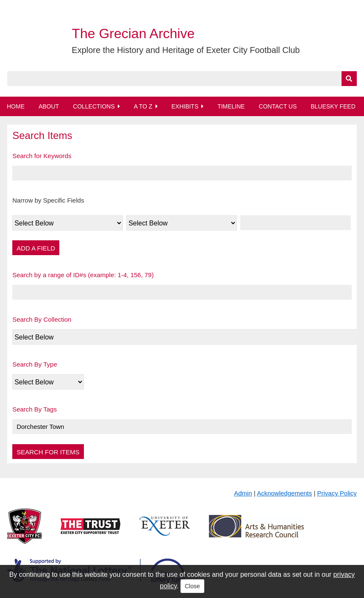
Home (16, 106)
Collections (94, 106)
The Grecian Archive (133, 33)
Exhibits (185, 106)
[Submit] (349, 79)
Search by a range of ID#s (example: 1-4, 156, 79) (83, 275)
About (49, 106)
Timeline (231, 106)
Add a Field (36, 248)
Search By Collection (42, 319)
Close (192, 586)
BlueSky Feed (333, 106)
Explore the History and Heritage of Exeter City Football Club (186, 50)
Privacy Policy (337, 493)
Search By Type (35, 364)
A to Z (143, 106)
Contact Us (278, 106)
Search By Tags (35, 409)
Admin (243, 493)
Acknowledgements (284, 493)
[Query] (182, 79)
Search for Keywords (42, 156)
